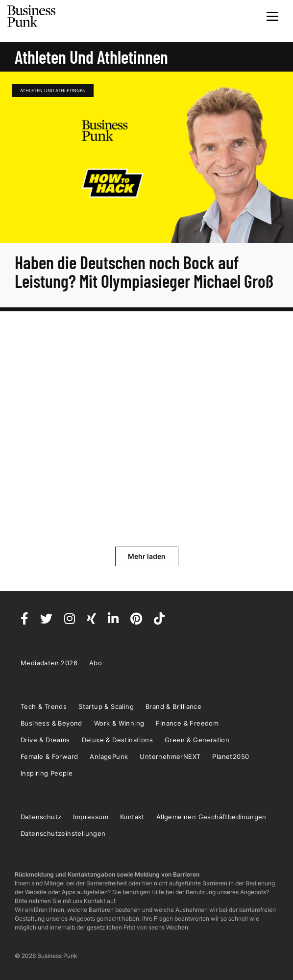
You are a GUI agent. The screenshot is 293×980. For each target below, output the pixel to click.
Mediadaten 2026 (49, 663)
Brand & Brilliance (173, 706)
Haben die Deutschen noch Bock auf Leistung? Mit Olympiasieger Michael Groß (144, 271)
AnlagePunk (109, 756)
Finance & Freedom (187, 723)
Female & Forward (49, 756)
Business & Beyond (51, 723)
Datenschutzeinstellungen (63, 833)
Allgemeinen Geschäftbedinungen (211, 817)
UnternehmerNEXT (170, 756)
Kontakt (132, 817)
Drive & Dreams (45, 740)
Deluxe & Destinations (117, 740)
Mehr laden (147, 556)
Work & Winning (119, 723)
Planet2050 (231, 756)
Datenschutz (41, 817)
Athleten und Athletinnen (53, 90)
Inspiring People (47, 773)
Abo (96, 663)
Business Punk (32, 16)
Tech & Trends (44, 706)
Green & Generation (197, 740)
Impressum (91, 817)
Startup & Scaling (106, 706)
